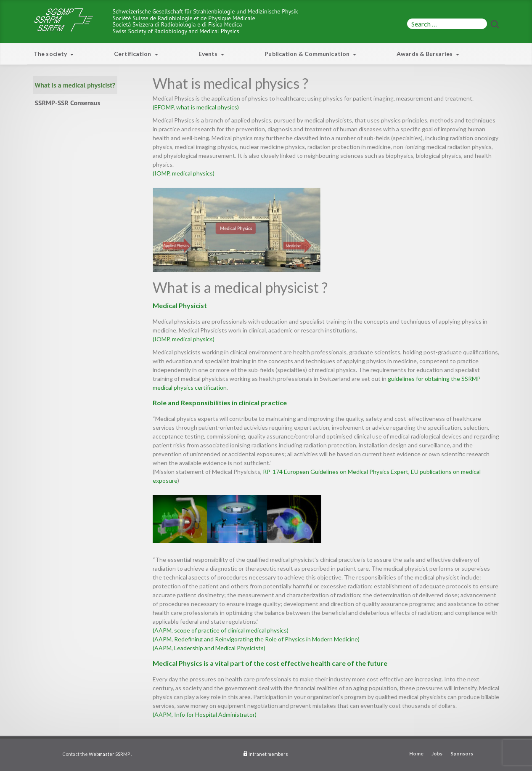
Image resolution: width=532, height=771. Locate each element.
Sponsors (462, 754)
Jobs (437, 754)
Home (416, 754)
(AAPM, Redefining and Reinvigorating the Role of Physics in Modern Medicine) (256, 639)
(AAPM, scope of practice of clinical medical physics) (221, 630)
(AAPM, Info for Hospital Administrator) (205, 714)
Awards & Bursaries (428, 54)
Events (212, 54)
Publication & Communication (310, 54)
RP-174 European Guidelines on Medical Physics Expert (336, 472)
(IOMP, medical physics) (184, 173)
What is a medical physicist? (75, 85)
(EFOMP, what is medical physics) (196, 107)
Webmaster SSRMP (109, 754)
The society (54, 54)
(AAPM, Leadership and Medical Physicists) (209, 648)
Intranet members (268, 754)
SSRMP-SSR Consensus (68, 103)
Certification (136, 54)
